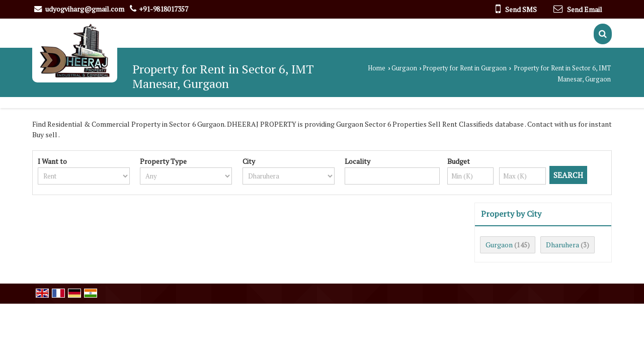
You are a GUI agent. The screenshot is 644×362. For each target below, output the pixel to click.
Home (377, 68)
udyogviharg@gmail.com (85, 9)
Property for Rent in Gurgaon (465, 68)
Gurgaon (404, 68)
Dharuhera (562, 245)
